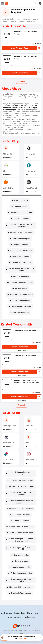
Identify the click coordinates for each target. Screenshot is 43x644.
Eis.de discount (21, 289)
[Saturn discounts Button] (20, 201)
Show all (21, 405)
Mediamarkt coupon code (21, 212)
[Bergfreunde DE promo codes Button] (20, 486)
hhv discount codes (21, 218)
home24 (29, 426)
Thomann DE (31, 171)
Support (32, 617)
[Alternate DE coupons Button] (20, 239)
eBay (5, 171)
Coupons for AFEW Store (21, 251)
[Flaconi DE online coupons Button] (20, 233)
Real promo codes (21, 555)
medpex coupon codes (21, 567)
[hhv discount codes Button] (20, 218)
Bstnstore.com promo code (21, 295)
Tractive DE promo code (21, 593)
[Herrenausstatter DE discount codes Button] (20, 270)
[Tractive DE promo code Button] (20, 593)
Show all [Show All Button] (21, 81)
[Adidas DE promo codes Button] (20, 306)
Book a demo (6, 613)
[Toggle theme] (40, 3)
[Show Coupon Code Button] (19, 48)
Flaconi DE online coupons (21, 233)
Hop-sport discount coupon (21, 480)
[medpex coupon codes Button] (20, 567)
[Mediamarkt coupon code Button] (20, 212)
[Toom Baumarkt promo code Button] (20, 533)
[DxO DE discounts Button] (20, 277)
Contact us (22, 617)
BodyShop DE (31, 460)
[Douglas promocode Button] (20, 245)
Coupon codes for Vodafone (21, 509)
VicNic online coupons (21, 300)
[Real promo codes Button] (20, 555)
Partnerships (20, 613)
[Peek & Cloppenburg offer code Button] (20, 473)
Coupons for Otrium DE (21, 262)
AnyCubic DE (9, 443)
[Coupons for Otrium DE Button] (20, 262)
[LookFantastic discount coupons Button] (20, 493)
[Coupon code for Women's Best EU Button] (20, 548)
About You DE (31, 188)
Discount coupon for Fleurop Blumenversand (21, 540)
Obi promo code (21, 561)
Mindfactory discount (21, 256)
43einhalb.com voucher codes (21, 527)
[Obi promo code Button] (20, 561)
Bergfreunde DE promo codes (21, 486)
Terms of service (34, 630)
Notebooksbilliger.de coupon (21, 587)
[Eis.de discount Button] (20, 289)
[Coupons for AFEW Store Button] (20, 251)
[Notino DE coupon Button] (20, 521)
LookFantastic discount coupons (21, 493)
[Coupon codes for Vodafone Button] (20, 509)
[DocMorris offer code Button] (20, 515)
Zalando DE (8, 188)
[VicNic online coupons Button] (20, 300)
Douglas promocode (21, 245)
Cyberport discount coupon (21, 283)
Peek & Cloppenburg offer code (21, 473)
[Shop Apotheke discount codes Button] (20, 580)
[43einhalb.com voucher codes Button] (20, 527)
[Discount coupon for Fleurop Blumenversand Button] (20, 540)
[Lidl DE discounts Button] (20, 206)
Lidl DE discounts (21, 206)
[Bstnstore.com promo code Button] (20, 295)
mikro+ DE (8, 154)
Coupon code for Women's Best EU (21, 548)
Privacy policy (23, 630)
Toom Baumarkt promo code (21, 533)
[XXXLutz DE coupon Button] (20, 312)
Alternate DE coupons (21, 239)
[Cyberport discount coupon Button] (20, 283)
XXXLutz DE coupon (21, 312)
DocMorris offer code (21, 515)
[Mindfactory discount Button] (20, 256)
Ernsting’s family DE (12, 426)
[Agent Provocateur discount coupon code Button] (20, 502)
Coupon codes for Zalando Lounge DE (21, 226)
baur (28, 443)
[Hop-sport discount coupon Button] (20, 480)
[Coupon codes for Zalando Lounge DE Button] (20, 226)
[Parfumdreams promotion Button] (20, 573)
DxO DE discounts (21, 277)
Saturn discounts (21, 201)
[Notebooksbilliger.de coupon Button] (20, 587)
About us (12, 617)
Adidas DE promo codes (21, 306)
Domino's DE (8, 460)
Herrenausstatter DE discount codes (21, 270)
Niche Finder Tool (35, 613)
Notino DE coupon (21, 521)
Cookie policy (23, 639)
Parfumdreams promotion (21, 573)
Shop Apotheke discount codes (21, 580)
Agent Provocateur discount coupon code (21, 502)
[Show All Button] (21, 405)
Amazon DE (31, 154)
